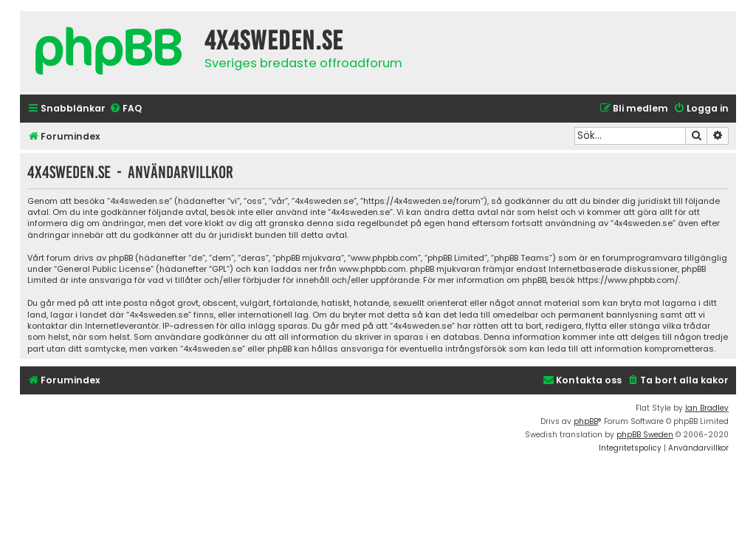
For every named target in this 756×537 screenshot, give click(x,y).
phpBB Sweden (645, 435)
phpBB (586, 421)
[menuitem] (126, 109)
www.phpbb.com (372, 269)
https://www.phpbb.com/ (628, 280)
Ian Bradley (707, 408)
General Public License (104, 269)
